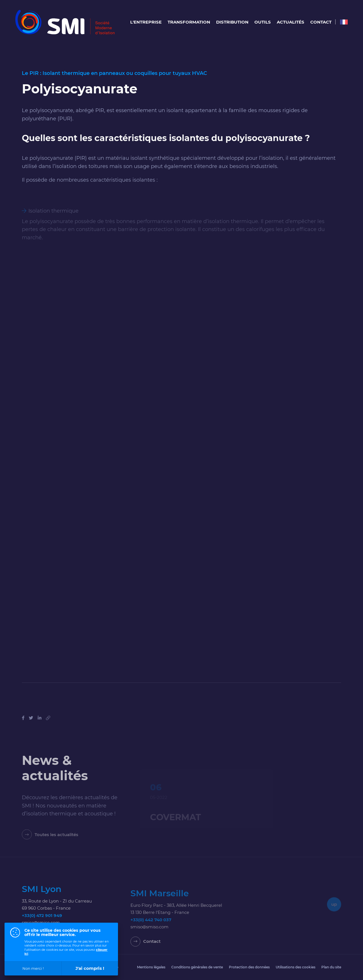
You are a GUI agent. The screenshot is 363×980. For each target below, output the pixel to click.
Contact (321, 22)
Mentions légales (151, 967)
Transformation (189, 22)
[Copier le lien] (48, 730)
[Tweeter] (31, 730)
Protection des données (249, 967)
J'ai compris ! (90, 968)
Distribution (232, 22)
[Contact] (145, 956)
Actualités (291, 22)
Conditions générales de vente (197, 967)
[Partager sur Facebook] (23, 730)
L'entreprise (146, 22)
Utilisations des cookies (296, 967)
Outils (263, 22)
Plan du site (331, 967)
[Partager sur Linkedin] (40, 730)
